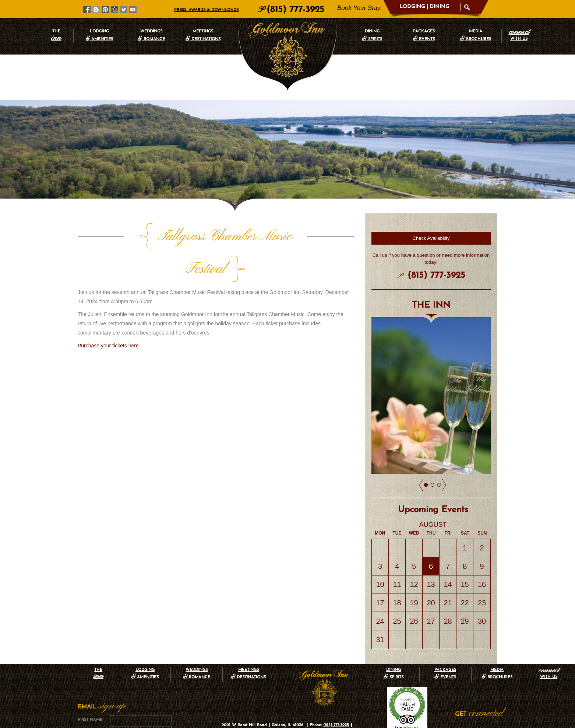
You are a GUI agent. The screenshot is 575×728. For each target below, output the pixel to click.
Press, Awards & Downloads (206, 10)
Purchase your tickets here (108, 313)
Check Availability (431, 238)
